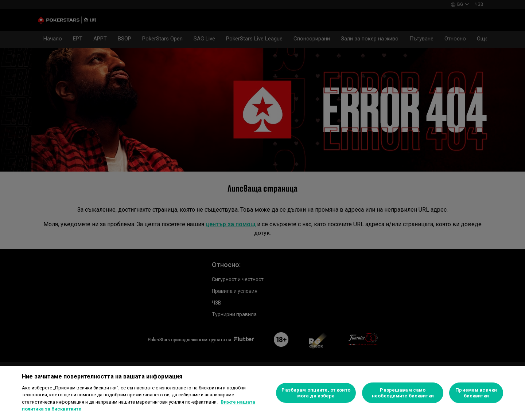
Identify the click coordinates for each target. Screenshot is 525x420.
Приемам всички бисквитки (476, 393)
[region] (262, 393)
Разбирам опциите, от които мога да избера (316, 393)
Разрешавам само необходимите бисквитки (403, 393)
